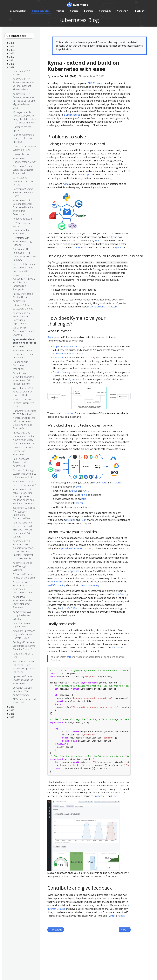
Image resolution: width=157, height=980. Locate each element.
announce (81, 247)
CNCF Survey (95, 83)
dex (90, 507)
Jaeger (80, 503)
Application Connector (71, 548)
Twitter (111, 916)
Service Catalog (62, 372)
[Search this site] (19, 36)
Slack (122, 916)
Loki (78, 487)
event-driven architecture (104, 307)
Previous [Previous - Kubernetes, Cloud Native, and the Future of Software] (56, 930)
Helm (83, 520)
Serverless (59, 358)
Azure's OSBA (69, 608)
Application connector (65, 346)
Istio (84, 499)
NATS (86, 491)
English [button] (139, 11)
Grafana (117, 483)
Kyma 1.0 (120, 247)
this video (69, 413)
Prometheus (100, 483)
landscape (85, 175)
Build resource (72, 115)
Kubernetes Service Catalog (68, 353)
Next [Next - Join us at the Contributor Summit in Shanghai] (125, 930)
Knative (73, 491)
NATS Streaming (57, 585)
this (69, 657)
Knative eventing (90, 585)
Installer (71, 520)
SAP (97, 240)
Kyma (66, 184)
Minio (84, 495)
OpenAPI (74, 571)
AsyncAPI (56, 582)
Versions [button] (122, 11)
